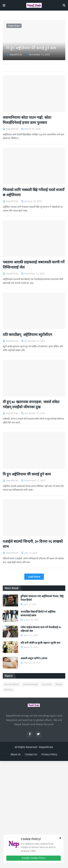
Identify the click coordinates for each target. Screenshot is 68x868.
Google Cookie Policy (34, 858)
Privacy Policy (49, 754)
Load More (34, 577)
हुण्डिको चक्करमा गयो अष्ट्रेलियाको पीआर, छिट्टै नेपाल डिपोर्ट (42, 598)
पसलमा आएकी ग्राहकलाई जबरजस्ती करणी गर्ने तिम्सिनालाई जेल (34, 265)
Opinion (8, 690)
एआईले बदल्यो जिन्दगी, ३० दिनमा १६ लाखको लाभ (33, 544)
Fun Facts (47, 685)
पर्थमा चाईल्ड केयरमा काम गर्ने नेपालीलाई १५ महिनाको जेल (41, 629)
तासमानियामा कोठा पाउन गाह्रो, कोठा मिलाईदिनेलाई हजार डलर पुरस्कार (27, 120)
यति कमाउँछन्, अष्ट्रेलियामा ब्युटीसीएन (27, 335)
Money (59, 685)
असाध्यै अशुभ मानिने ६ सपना (34, 658)
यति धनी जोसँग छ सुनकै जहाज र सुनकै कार (40, 643)
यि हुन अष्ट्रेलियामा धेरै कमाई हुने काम (31, 48)
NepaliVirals (46, 747)
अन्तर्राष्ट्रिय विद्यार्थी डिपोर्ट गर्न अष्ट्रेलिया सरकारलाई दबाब (38, 614)
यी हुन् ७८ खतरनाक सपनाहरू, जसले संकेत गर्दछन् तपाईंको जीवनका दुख (31, 405)
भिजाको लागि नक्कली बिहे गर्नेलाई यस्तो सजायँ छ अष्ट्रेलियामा (34, 193)
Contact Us (31, 754)
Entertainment (30, 685)
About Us (16, 754)
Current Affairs (12, 685)
